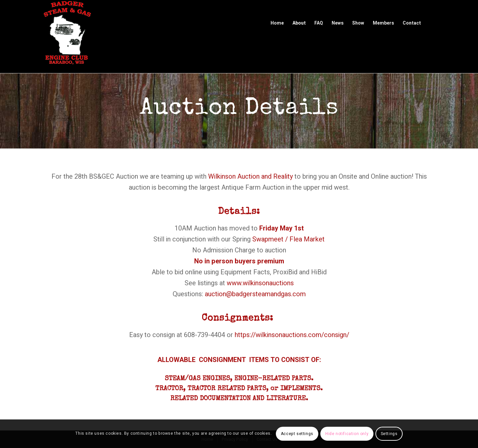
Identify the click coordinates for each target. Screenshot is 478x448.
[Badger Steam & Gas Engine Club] (67, 37)
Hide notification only (347, 434)
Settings (389, 434)
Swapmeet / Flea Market (288, 239)
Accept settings (297, 434)
